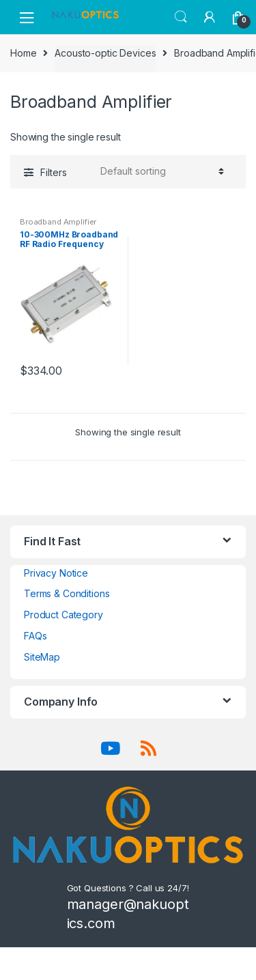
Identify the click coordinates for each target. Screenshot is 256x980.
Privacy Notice (56, 573)
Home (23, 53)
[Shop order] (160, 171)
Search (181, 17)
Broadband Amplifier (58, 222)
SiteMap (42, 657)
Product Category (63, 615)
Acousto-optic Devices (105, 53)
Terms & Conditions (67, 593)
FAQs (35, 636)
